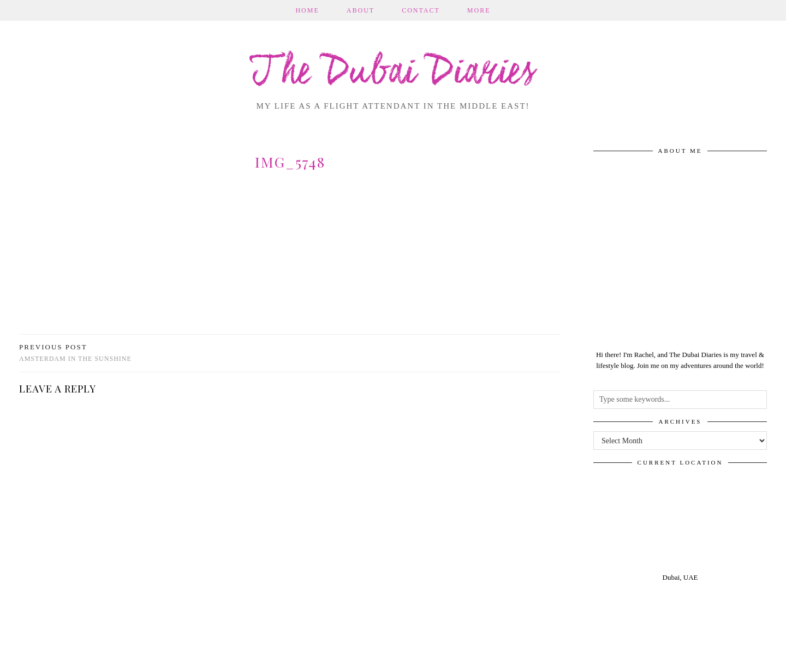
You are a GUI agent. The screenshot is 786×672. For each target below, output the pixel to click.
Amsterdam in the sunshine (75, 353)
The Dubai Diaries (393, 73)
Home (307, 10)
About (361, 10)
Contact (421, 10)
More (479, 10)
